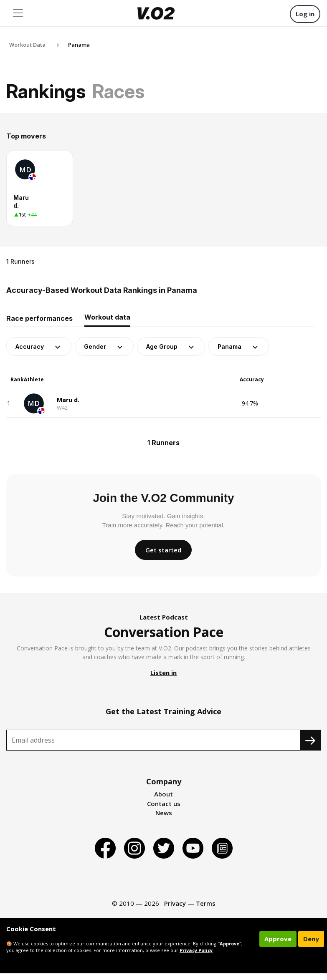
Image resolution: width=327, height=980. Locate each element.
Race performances (39, 318)
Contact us (164, 804)
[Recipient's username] (153, 740)
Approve (278, 939)
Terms (206, 903)
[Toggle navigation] (18, 13)
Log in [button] (305, 14)
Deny (311, 939)
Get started (163, 550)
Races (118, 91)
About (163, 794)
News (164, 813)
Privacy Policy (196, 950)
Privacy (175, 903)
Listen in (163, 673)
